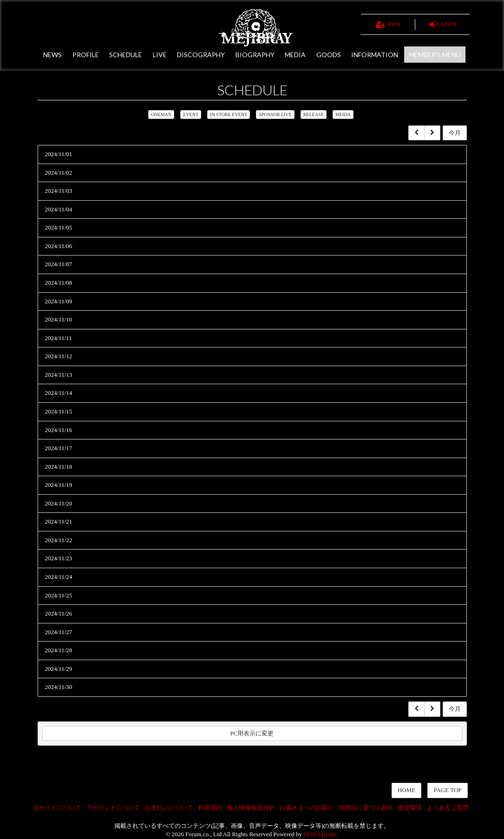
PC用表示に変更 (252, 733)
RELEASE (314, 115)
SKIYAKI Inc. (321, 834)
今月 (455, 133)
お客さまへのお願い (307, 808)
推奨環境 (410, 808)
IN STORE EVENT (229, 115)
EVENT (191, 115)
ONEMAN (161, 115)
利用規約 (210, 808)
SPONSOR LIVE (275, 115)
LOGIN (443, 25)
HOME (406, 790)
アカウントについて (113, 808)
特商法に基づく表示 (366, 808)
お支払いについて (169, 808)
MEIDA (343, 115)
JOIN (388, 25)
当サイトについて (57, 808)
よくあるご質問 (448, 808)
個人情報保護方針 (251, 808)
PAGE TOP (447, 790)
